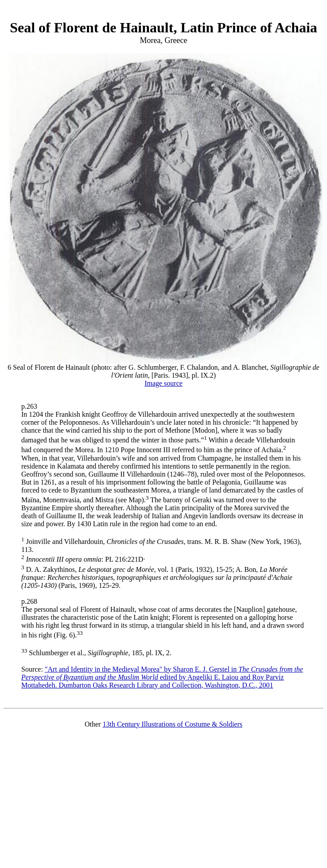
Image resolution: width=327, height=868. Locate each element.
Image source (163, 383)
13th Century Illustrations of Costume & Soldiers (172, 724)
